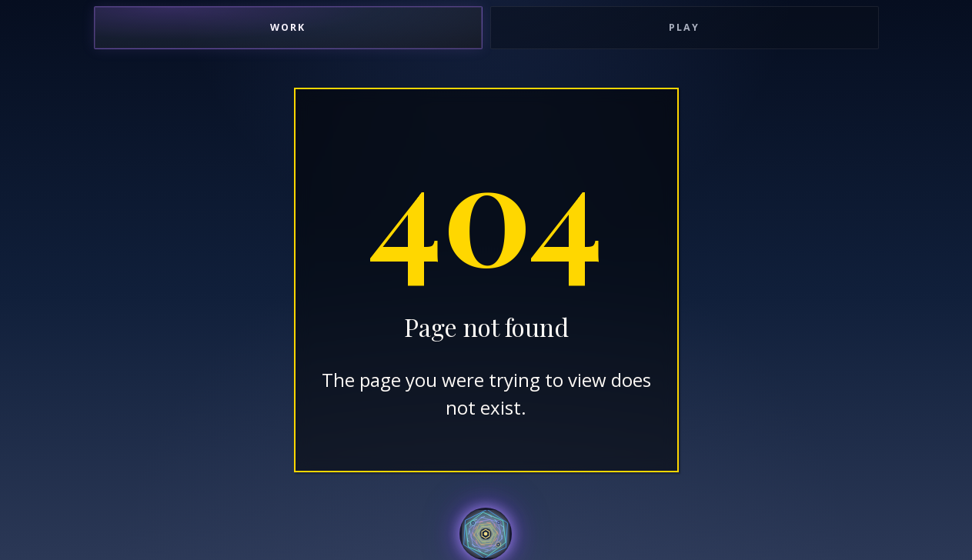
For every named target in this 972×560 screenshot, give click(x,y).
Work (288, 27)
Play (684, 27)
